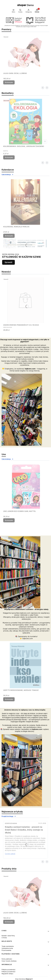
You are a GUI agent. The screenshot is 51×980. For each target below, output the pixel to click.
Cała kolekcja (7, 174)
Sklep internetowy (23, 979)
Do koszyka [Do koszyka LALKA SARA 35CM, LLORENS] (9, 82)
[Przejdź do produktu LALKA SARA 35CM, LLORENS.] (25, 53)
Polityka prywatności (8, 970)
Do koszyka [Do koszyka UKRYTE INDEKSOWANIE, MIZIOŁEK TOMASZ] (9, 699)
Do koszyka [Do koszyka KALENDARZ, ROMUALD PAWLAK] (9, 236)
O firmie (4, 938)
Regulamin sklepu (7, 974)
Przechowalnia (6, 950)
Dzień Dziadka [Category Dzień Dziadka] (11, 823)
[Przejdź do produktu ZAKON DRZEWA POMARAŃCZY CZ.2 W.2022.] (25, 300)
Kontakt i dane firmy (8, 936)
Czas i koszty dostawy (9, 961)
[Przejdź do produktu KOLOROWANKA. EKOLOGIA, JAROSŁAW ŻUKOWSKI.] (25, 122)
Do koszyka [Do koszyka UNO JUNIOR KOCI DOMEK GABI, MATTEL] (9, 520)
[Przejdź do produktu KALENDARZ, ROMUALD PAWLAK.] (25, 202)
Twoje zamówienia (8, 946)
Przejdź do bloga (9, 816)
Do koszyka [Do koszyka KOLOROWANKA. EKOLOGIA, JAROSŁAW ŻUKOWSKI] (9, 157)
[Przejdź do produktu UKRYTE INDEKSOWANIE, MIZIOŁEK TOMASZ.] (25, 665)
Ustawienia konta (7, 948)
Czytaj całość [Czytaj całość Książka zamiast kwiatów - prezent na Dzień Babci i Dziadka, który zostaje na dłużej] (10, 854)
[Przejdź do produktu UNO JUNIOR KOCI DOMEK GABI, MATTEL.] (25, 487)
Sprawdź (8, 262)
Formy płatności (7, 959)
